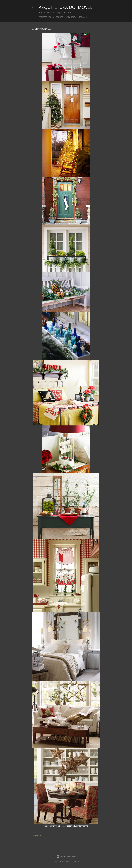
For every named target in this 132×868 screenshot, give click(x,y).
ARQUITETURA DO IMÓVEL (66, 7)
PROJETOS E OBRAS (47, 17)
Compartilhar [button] (37, 835)
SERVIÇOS (83, 17)
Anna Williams (74, 861)
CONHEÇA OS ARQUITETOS (67, 17)
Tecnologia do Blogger (66, 857)
